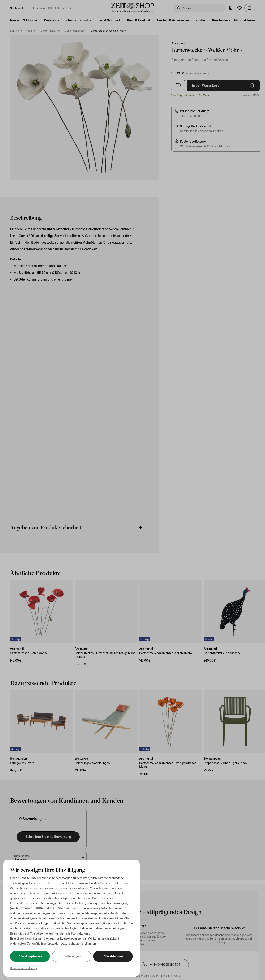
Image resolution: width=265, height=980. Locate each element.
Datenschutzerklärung (23, 968)
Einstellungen (72, 956)
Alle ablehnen (113, 956)
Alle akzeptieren (30, 956)
